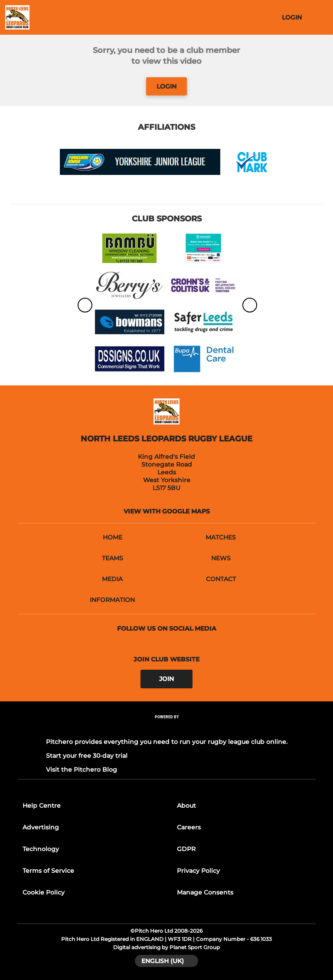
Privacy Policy (198, 871)
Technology (41, 849)
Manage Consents (205, 892)
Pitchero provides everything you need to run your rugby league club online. (167, 742)
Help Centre (42, 806)
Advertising (41, 827)
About (186, 806)
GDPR (186, 849)
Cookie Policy (44, 892)
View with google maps (167, 511)
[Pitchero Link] (166, 728)
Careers (189, 827)
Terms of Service (48, 871)
